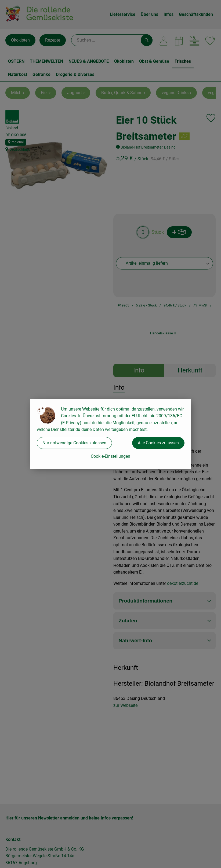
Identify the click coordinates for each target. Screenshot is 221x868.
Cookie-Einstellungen (110, 456)
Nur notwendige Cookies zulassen (74, 443)
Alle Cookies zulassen (158, 443)
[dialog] (110, 434)
